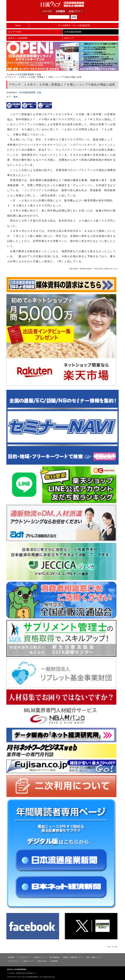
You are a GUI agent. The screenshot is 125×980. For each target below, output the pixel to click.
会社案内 (11, 957)
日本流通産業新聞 (73, 32)
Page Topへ (112, 947)
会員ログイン (78, 11)
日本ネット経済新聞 (18, 38)
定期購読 (65, 11)
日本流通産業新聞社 (62, 4)
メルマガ (51, 11)
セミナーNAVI (15, 32)
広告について (28, 961)
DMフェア (69, 38)
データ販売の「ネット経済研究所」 (75, 25)
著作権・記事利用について (73, 957)
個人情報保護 (54, 957)
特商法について (40, 957)
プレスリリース (14, 961)
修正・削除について (94, 957)
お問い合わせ (42, 961)
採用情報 (54, 961)
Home (18, 25)
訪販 (39, 74)
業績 (15, 97)
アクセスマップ (24, 957)
